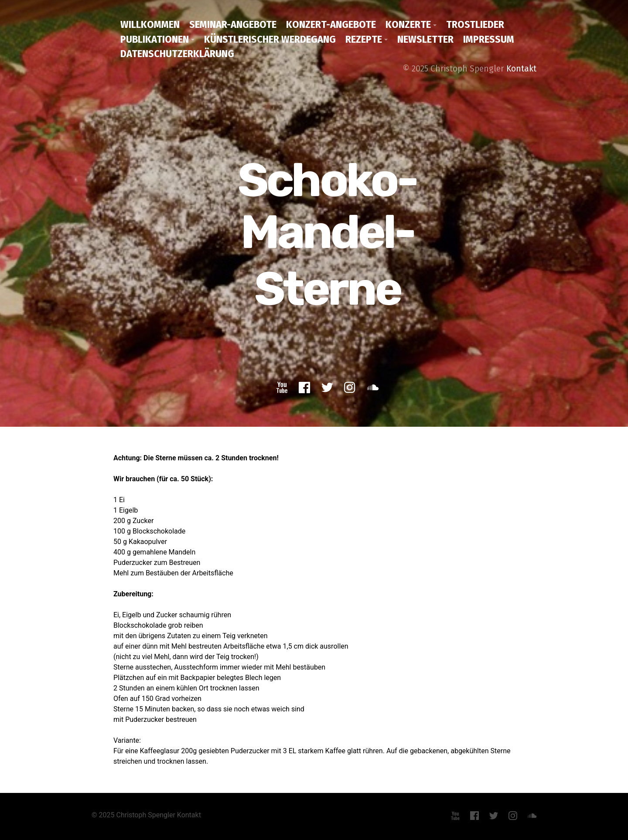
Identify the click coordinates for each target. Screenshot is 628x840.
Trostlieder (475, 24)
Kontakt (521, 68)
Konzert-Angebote (331, 24)
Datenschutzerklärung (177, 54)
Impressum (489, 39)
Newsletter (425, 39)
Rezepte (364, 39)
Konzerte (408, 24)
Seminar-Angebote (233, 24)
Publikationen (155, 39)
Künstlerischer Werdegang (270, 39)
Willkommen (150, 24)
